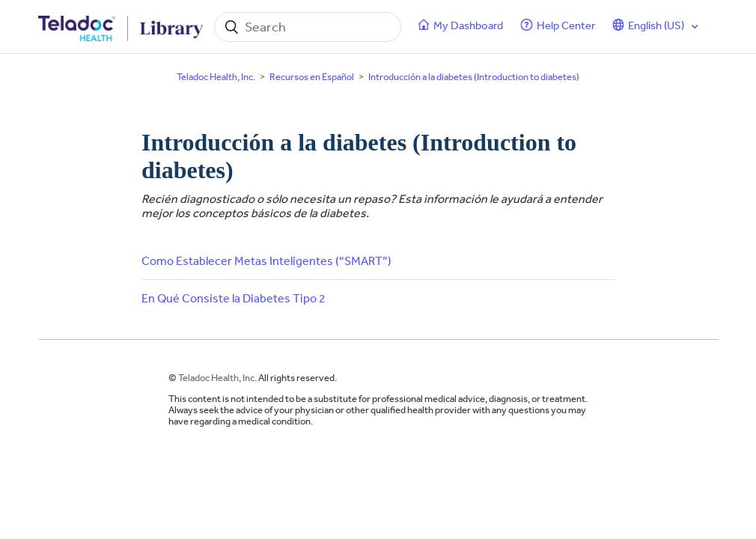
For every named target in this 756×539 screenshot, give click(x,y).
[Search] (308, 27)
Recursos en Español (312, 77)
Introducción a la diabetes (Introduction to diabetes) (474, 77)
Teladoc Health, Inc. (216, 77)
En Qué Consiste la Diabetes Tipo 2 (234, 298)
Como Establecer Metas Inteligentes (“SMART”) (266, 261)
